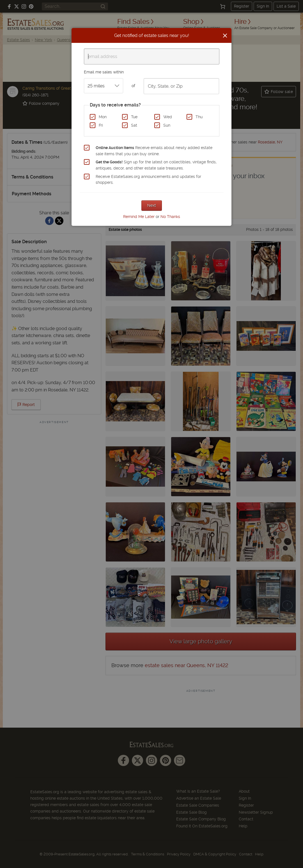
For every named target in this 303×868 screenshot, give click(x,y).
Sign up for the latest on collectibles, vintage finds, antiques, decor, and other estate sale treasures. (156, 165)
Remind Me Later (139, 217)
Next (152, 205)
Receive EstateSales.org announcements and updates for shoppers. (148, 180)
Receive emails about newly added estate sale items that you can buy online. (154, 151)
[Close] (225, 36)
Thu (199, 117)
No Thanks (170, 217)
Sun (167, 125)
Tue (134, 117)
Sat (134, 125)
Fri (101, 125)
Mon (103, 117)
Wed (168, 117)
